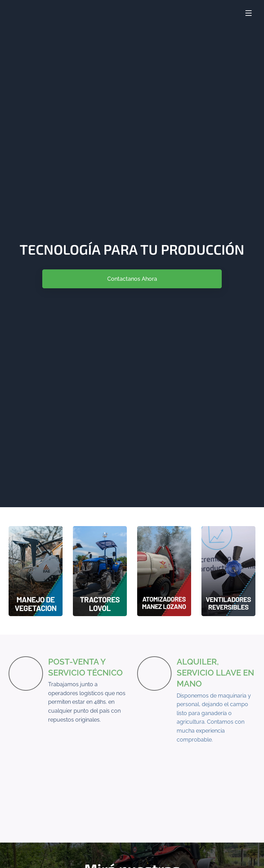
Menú (249, 13)
